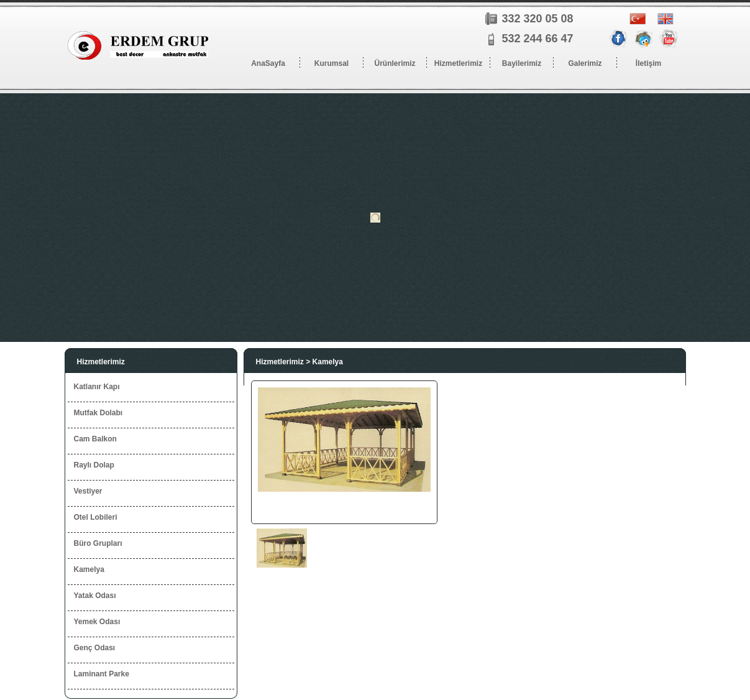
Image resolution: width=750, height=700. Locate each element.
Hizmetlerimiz (101, 362)
